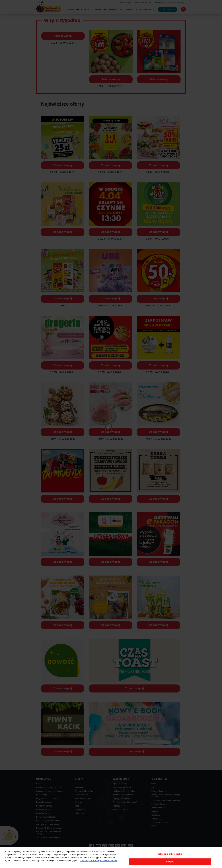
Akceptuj (170, 862)
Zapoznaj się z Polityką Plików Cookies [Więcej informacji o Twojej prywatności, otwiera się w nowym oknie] (99, 861)
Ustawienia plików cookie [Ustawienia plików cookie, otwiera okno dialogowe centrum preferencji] (170, 854)
